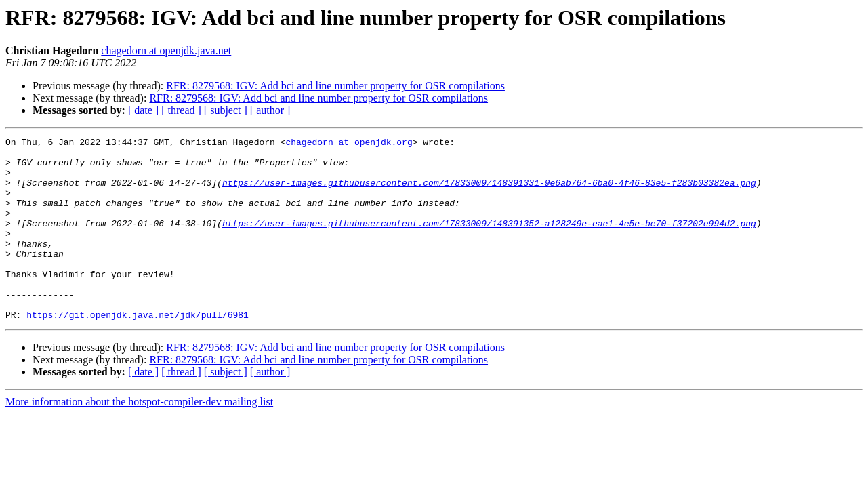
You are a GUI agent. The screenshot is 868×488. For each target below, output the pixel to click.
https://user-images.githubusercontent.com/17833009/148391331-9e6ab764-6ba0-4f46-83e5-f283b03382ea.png (489, 192)
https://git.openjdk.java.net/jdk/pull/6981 (138, 351)
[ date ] (143, 110)
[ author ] (270, 110)
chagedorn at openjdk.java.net (166, 50)
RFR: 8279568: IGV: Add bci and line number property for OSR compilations (335, 86)
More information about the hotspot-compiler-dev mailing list (139, 438)
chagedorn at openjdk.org (349, 144)
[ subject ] (226, 110)
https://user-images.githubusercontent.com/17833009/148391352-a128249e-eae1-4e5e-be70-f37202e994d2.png (489, 241)
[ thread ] (181, 110)
